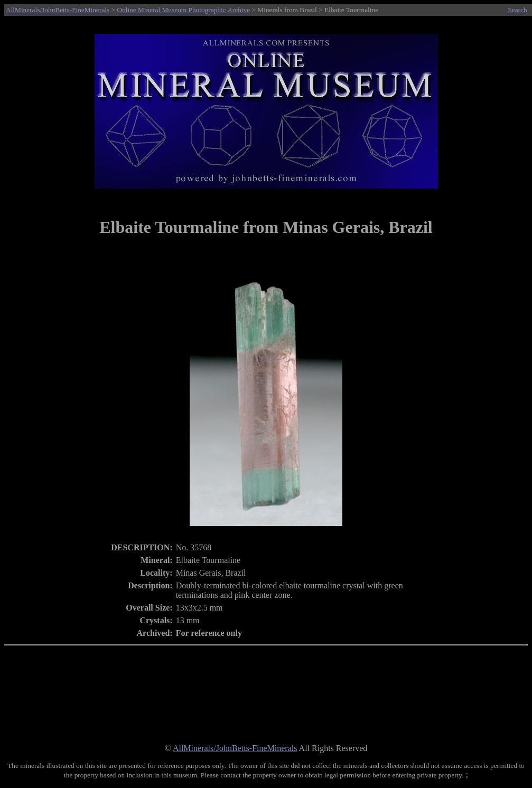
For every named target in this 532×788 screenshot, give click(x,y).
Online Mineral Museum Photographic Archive (183, 10)
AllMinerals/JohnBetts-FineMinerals (58, 10)
